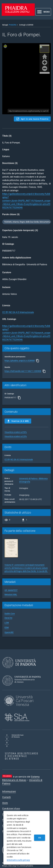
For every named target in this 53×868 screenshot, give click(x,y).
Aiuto (5, 803)
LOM (7, 623)
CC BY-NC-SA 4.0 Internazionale (18, 312)
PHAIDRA (13, 25)
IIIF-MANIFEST (11, 590)
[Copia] (38, 361)
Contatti (7, 797)
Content (26, 79)
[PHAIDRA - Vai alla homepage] (18, 15)
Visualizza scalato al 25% (16, 436)
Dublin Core (10, 614)
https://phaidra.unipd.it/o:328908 (20, 361)
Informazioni (9, 792)
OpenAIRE (9, 632)
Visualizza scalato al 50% (16, 432)
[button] (43, 12)
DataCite (8, 618)
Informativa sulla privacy (18, 860)
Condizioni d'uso (11, 809)
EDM (7, 628)
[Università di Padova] (19, 670)
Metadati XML (11, 595)
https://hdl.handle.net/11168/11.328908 (23, 371)
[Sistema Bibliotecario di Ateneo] (23, 688)
